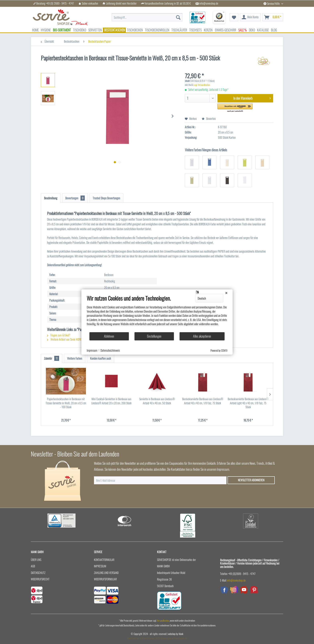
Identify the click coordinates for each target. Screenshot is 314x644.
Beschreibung (51, 198)
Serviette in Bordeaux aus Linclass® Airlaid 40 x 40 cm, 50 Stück (157, 401)
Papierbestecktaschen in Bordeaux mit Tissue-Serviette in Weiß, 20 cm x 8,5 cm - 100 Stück (66, 403)
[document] (157, 313)
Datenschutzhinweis (110, 350)
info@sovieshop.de (209, 3)
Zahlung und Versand (106, 573)
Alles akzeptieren (202, 336)
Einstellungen (154, 336)
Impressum (100, 566)
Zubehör (52, 358)
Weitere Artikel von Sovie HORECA (66, 339)
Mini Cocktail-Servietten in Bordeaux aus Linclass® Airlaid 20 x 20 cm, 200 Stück (111, 401)
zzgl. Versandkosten (202, 85)
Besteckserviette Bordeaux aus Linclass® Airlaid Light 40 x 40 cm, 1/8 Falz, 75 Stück (248, 403)
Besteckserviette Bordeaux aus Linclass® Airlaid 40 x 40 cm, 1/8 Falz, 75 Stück (203, 401)
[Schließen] (226, 293)
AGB (33, 566)
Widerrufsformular (105, 579)
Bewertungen (75, 198)
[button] (235, 108)
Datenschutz (38, 573)
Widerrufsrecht (40, 579)
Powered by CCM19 (219, 350)
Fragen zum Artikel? (59, 335)
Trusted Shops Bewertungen (106, 198)
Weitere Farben (75, 358)
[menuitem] (147, 15)
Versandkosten (163, 620)
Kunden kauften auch (101, 358)
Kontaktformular (104, 560)
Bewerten (209, 119)
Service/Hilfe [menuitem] (272, 4)
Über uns (36, 560)
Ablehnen (109, 336)
